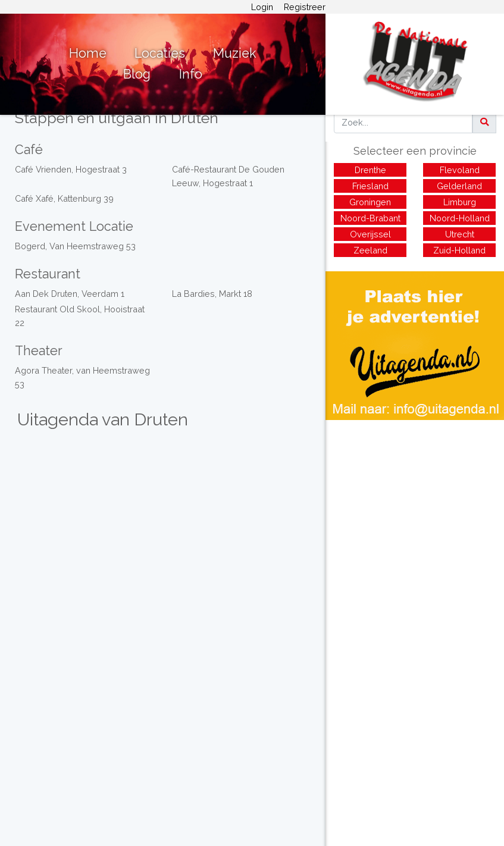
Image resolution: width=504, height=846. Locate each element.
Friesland (370, 186)
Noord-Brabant (370, 218)
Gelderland (459, 186)
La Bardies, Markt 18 (212, 294)
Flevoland (460, 170)
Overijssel (370, 234)
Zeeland (370, 250)
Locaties (160, 53)
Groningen (370, 202)
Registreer (305, 7)
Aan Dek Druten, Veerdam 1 (70, 294)
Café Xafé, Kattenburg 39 (64, 198)
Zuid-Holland (459, 250)
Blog (137, 74)
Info (191, 74)
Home (88, 53)
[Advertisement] (415, 503)
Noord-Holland (460, 218)
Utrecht (460, 234)
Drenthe (370, 170)
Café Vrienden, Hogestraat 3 (71, 169)
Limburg (460, 202)
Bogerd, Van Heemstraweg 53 (75, 246)
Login (262, 7)
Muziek (235, 53)
